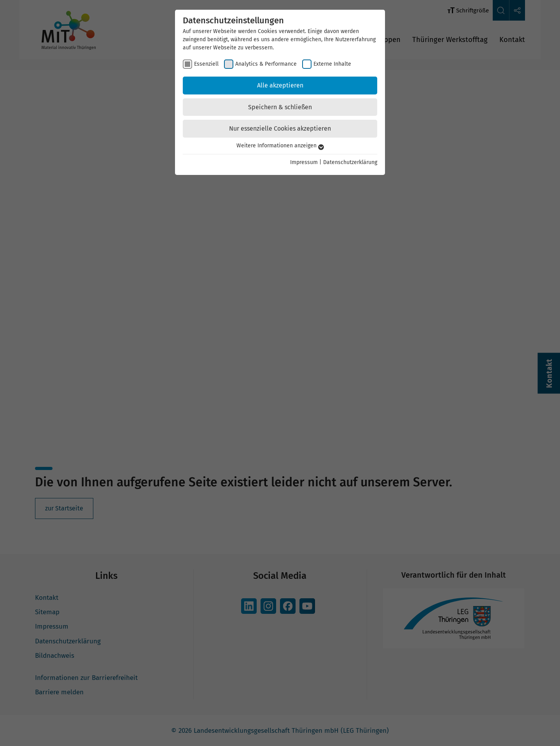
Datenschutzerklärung (350, 162)
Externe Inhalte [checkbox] (332, 64)
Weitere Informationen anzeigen (280, 146)
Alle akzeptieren (280, 85)
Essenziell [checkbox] (206, 64)
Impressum (304, 162)
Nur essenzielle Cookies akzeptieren (280, 128)
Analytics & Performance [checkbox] (266, 64)
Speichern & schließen (280, 107)
